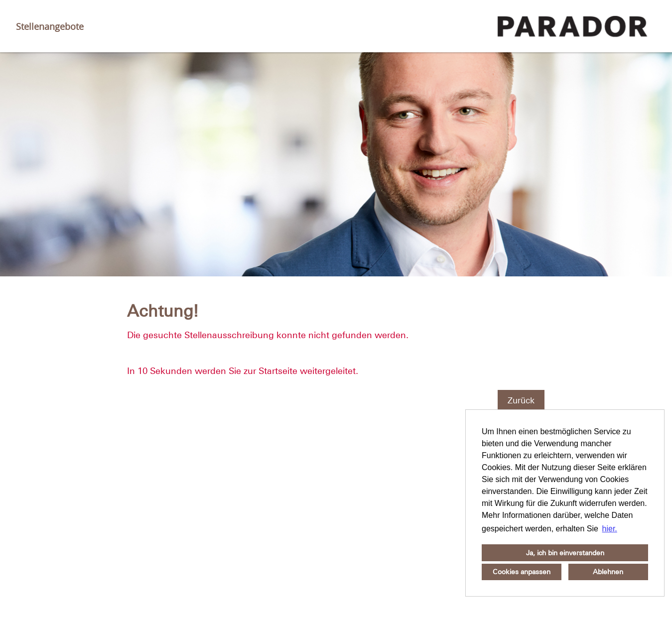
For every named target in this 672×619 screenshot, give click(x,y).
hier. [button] (610, 529)
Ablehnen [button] (608, 572)
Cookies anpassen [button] (522, 572)
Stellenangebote (50, 26)
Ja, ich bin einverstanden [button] (565, 553)
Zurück (521, 400)
